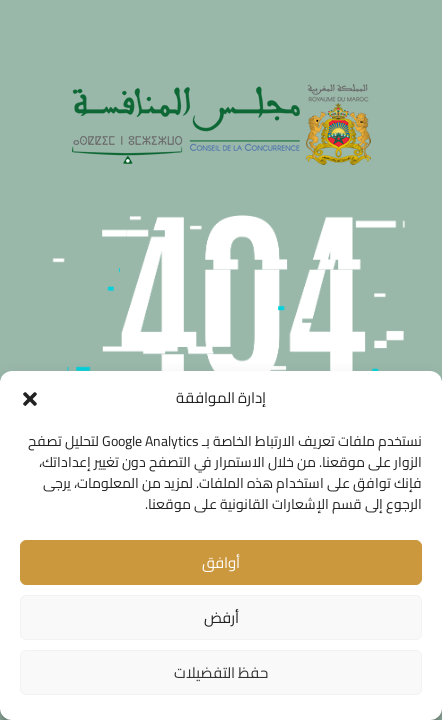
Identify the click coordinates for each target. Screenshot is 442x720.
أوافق (221, 562)
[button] (30, 399)
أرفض (221, 617)
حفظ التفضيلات (221, 672)
